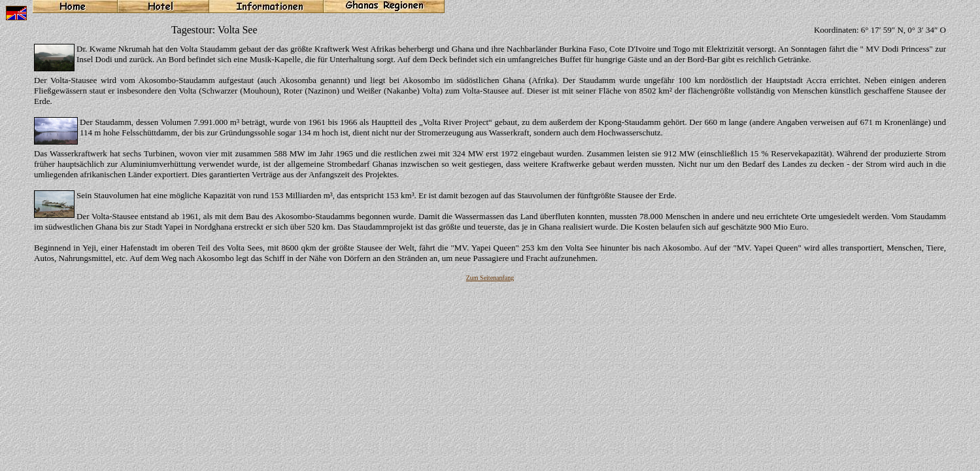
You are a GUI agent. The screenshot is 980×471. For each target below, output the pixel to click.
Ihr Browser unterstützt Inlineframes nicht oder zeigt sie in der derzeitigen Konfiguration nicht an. (490, 226)
